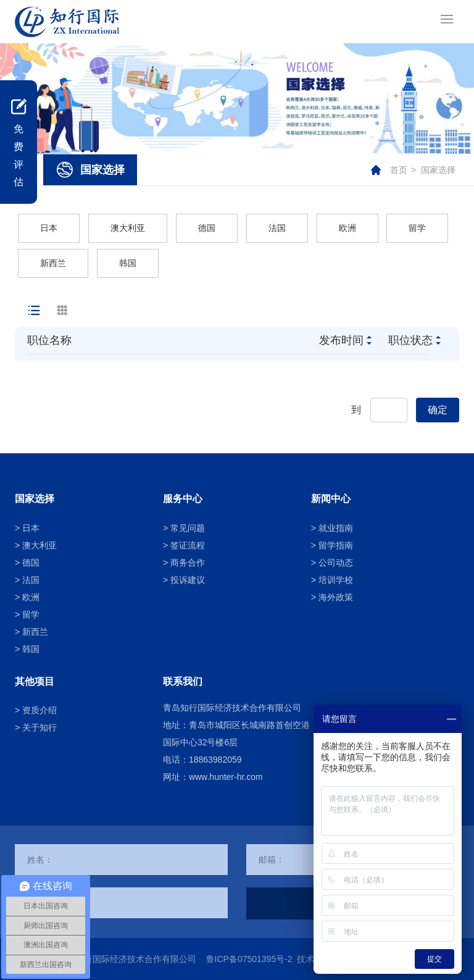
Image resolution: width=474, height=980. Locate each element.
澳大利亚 (128, 228)
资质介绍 (39, 710)
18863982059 (215, 760)
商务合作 (188, 563)
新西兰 (53, 263)
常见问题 (188, 528)
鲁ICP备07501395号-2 (249, 959)
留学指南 (336, 545)
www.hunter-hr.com (226, 777)
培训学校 (336, 580)
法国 (277, 228)
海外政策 (336, 597)
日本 (49, 228)
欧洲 (347, 228)
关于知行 (39, 727)
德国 (207, 228)
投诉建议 (188, 580)
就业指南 (336, 528)
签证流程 (188, 545)
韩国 (128, 263)
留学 (417, 228)
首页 (399, 170)
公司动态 (336, 563)
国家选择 (438, 170)
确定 (438, 410)
